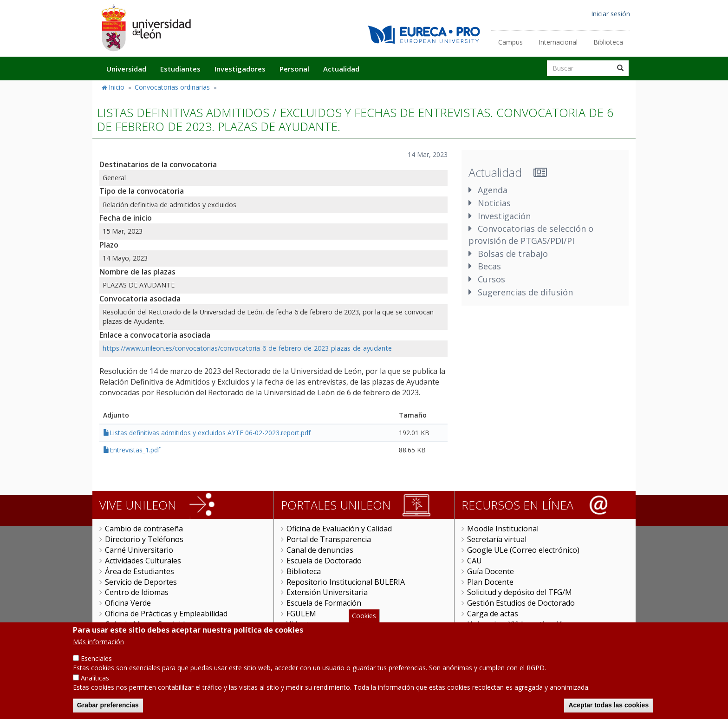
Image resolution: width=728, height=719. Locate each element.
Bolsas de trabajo (513, 254)
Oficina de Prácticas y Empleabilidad (166, 614)
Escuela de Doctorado (324, 561)
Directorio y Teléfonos (144, 539)
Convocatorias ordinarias (172, 87)
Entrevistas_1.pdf (135, 450)
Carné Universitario (139, 550)
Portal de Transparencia (329, 539)
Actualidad (341, 69)
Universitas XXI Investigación (517, 624)
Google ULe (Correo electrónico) (523, 550)
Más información (98, 651)
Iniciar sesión (611, 14)
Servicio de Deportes (141, 582)
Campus (510, 42)
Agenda (493, 190)
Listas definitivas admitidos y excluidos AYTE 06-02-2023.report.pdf (210, 433)
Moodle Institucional (503, 529)
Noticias (494, 203)
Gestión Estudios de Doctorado (521, 603)
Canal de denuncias (320, 550)
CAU (474, 561)
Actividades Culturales (143, 561)
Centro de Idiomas (137, 592)
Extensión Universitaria (327, 592)
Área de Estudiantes (140, 571)
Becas (489, 266)
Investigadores (240, 69)
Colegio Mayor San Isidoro (151, 624)
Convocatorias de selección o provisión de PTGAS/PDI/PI (531, 235)
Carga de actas (493, 614)
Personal (294, 69)
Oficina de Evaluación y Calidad (339, 529)
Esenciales (96, 668)
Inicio (117, 87)
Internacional (558, 42)
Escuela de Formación (324, 603)
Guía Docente (491, 571)
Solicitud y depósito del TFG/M (520, 592)
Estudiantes (180, 69)
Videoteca (303, 624)
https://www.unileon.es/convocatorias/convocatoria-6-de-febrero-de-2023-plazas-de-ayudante (247, 348)
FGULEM (301, 614)
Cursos (491, 279)
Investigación (504, 216)
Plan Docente (490, 582)
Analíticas (95, 688)
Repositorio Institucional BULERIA (346, 582)
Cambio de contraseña (144, 529)
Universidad (126, 69)
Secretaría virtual (497, 539)
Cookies (364, 625)
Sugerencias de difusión (525, 292)
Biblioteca (608, 42)
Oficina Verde (128, 603)
